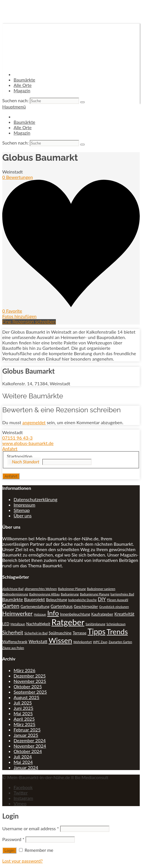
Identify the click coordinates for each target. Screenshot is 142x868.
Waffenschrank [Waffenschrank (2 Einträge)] (15, 642)
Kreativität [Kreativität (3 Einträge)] (124, 614)
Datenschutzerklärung (35, 499)
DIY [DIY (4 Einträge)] (102, 599)
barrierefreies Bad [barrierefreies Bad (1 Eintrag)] (122, 594)
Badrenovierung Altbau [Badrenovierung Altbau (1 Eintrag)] (44, 594)
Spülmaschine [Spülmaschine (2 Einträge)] (60, 633)
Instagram (23, 798)
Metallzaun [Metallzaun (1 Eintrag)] (18, 624)
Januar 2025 (26, 735)
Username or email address (31, 828)
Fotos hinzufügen (19, 316)
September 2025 (30, 692)
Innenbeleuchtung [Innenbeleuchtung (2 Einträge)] (75, 614)
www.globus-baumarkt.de (28, 443)
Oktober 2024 (28, 751)
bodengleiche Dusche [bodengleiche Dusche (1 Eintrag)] (82, 600)
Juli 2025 (23, 703)
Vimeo (20, 803)
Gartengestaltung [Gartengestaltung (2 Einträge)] (35, 606)
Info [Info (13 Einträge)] (53, 613)
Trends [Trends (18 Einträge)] (117, 631)
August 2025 (27, 697)
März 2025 (25, 724)
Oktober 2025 (28, 686)
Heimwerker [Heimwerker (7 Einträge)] (17, 613)
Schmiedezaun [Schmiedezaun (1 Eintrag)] (116, 624)
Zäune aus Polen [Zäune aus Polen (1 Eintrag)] (13, 648)
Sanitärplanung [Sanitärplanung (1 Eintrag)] (96, 624)
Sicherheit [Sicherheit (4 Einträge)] (13, 632)
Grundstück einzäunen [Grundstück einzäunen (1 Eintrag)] (114, 607)
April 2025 (24, 719)
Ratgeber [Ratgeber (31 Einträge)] (68, 622)
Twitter (21, 793)
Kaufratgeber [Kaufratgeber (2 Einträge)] (102, 614)
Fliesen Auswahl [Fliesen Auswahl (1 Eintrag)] (117, 600)
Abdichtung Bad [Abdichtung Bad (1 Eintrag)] (13, 589)
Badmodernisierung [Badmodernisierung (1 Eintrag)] (15, 594)
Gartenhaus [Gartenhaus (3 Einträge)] (62, 606)
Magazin (22, 90)
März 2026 (25, 670)
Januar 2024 (26, 767)
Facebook (23, 787)
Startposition (20, 456)
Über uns (23, 515)
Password (13, 839)
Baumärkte (24, 80)
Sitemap (22, 510)
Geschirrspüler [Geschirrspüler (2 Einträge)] (86, 606)
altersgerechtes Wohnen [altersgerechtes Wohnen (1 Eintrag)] (41, 589)
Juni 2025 (23, 708)
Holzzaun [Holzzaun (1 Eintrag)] (40, 614)
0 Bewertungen (18, 177)
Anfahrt (10, 448)
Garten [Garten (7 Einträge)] (11, 606)
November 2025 (30, 681)
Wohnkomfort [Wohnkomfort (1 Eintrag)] (82, 642)
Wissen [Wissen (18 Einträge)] (60, 640)
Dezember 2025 (30, 676)
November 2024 (30, 746)
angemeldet (34, 422)
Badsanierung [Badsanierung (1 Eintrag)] (70, 594)
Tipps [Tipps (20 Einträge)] (97, 631)
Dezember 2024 (30, 740)
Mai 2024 (23, 762)
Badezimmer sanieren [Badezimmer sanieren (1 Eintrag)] (101, 589)
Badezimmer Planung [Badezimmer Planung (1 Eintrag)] (72, 589)
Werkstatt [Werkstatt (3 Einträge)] (38, 641)
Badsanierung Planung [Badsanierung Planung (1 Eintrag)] (95, 594)
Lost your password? (23, 861)
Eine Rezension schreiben (29, 322)
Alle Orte (23, 85)
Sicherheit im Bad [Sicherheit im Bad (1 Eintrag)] (36, 633)
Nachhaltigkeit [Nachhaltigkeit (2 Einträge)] (38, 624)
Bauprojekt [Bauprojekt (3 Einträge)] (34, 599)
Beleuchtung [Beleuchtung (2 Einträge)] (56, 600)
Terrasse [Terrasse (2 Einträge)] (79, 633)
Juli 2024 (23, 757)
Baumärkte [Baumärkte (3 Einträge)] (13, 599)
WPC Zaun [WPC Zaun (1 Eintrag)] (100, 642)
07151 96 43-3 (17, 438)
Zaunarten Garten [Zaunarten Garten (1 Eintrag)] (120, 642)
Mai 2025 (23, 713)
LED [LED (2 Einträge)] (6, 624)
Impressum (24, 505)
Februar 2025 (27, 730)
